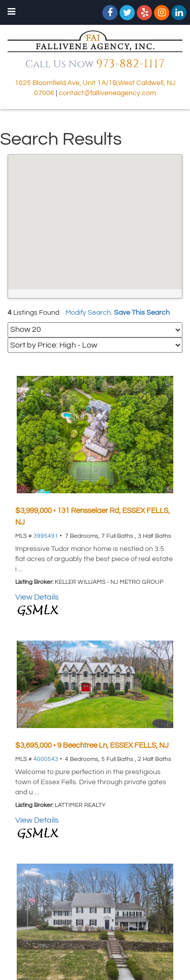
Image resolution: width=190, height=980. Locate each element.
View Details (37, 597)
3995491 (46, 536)
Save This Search (142, 313)
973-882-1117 (130, 64)
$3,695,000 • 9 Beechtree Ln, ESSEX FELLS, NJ (92, 745)
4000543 (46, 759)
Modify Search (88, 313)
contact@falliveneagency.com (107, 93)
